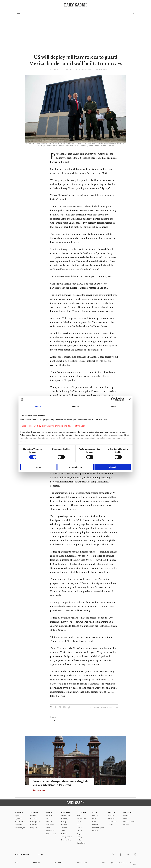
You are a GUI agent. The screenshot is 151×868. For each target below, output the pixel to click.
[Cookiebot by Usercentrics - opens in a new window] (113, 399)
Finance (64, 825)
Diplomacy (19, 816)
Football (111, 816)
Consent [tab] (38, 407)
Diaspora (34, 828)
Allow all (113, 467)
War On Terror (20, 822)
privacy (36, 863)
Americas (49, 822)
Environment (81, 819)
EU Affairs (18, 825)
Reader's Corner (129, 822)
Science (79, 831)
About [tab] (114, 407)
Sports (111, 812)
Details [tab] (75, 407)
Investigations (35, 822)
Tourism (64, 828)
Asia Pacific (50, 825)
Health (79, 816)
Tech (63, 831)
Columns (127, 816)
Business (66, 812)
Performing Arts (98, 828)
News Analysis (20, 828)
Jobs (17, 863)
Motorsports (112, 822)
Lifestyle (82, 812)
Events (95, 822)
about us (58, 863)
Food (79, 825)
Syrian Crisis (50, 831)
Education (34, 819)
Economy (65, 819)
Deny (38, 467)
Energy (64, 822)
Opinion (128, 812)
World (49, 812)
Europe (48, 819)
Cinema (95, 816)
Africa (48, 828)
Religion (80, 834)
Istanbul (33, 816)
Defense (64, 834)
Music (94, 819)
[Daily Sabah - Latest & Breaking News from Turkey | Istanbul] (75, 5)
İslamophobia (51, 834)
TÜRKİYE (34, 812)
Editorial (126, 825)
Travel (79, 822)
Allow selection (75, 467)
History (79, 837)
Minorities (34, 825)
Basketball (112, 819)
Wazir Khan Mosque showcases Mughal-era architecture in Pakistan (61, 783)
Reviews (95, 831)
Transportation (67, 837)
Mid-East (49, 816)
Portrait (95, 825)
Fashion (80, 828)
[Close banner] (130, 399)
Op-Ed (126, 819)
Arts (95, 812)
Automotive (65, 816)
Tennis (110, 825)
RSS (103, 863)
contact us (82, 863)
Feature (79, 840)
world (53, 721)
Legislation (19, 819)
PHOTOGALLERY (43, 790)
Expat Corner (81, 843)
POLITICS (19, 812)
